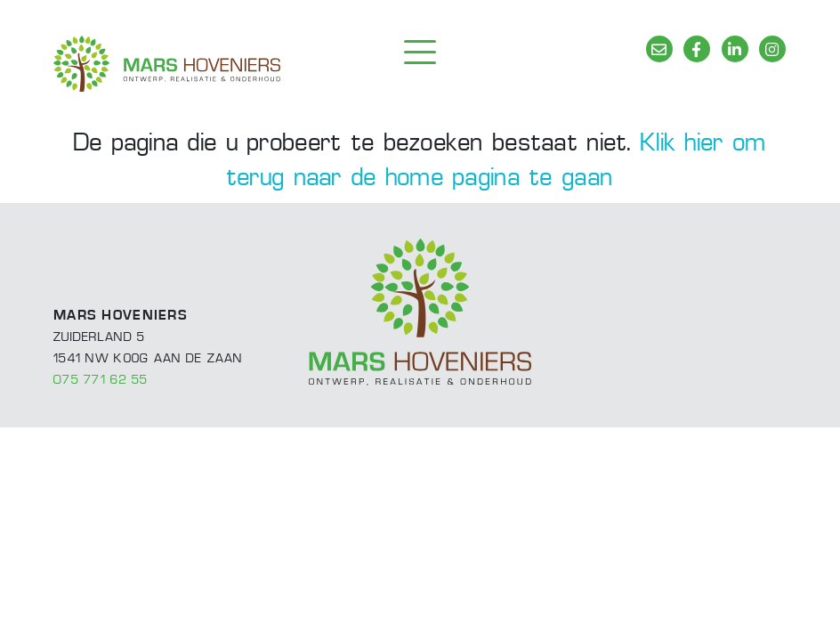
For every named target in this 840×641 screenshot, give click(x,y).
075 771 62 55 (101, 381)
